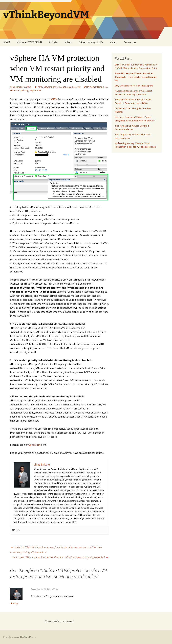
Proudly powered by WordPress (19, 637)
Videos (68, 42)
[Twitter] (13, 530)
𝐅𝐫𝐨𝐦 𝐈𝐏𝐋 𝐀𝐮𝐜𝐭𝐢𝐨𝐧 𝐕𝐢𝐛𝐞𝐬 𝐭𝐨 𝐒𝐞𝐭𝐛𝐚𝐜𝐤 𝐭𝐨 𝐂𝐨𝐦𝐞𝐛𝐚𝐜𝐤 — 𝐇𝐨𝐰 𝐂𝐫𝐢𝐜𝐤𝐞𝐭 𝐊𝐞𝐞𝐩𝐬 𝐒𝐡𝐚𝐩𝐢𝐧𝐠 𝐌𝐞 (136, 77)
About (113, 42)
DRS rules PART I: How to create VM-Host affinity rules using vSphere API (60, 557)
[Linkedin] (18, 530)
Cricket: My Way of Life (91, 42)
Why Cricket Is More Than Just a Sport (134, 86)
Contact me (130, 42)
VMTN (54, 99)
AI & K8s (53, 42)
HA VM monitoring (95, 87)
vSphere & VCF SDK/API (29, 42)
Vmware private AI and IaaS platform (62, 87)
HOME (7, 42)
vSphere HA (35, 90)
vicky (15, 603)
